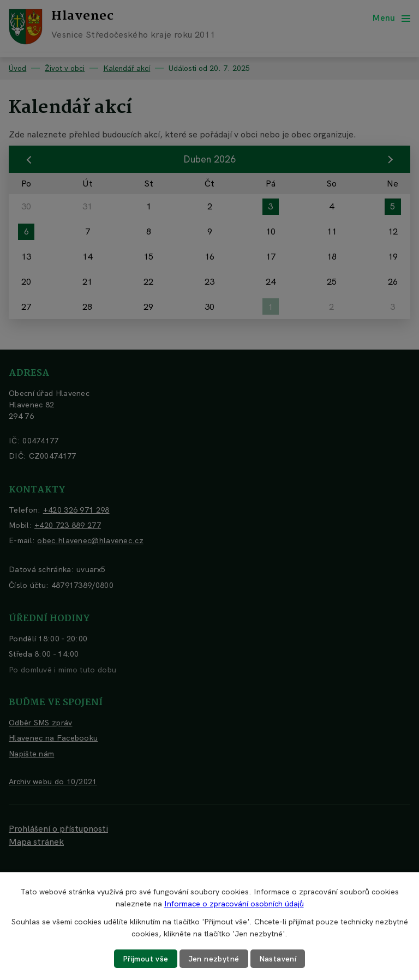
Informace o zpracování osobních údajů (234, 904)
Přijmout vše (146, 959)
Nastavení (278, 959)
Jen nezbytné (214, 959)
